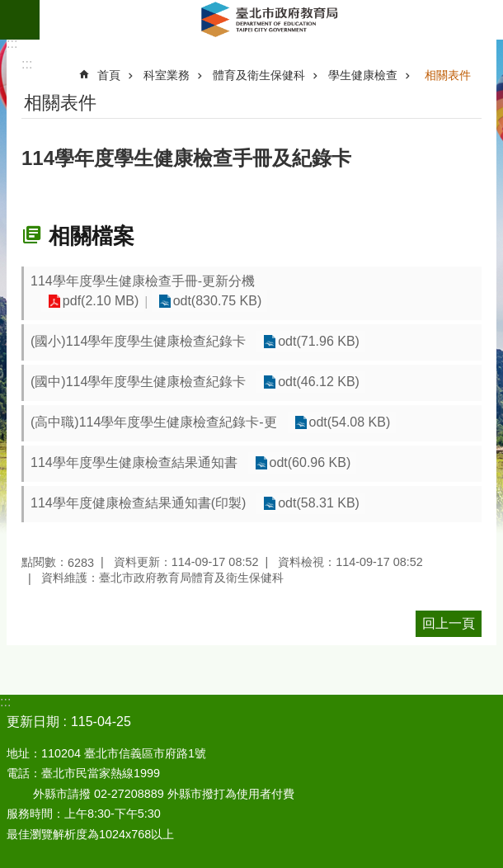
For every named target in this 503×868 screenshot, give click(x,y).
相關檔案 (92, 236)
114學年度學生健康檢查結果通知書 (134, 462)
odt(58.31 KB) (318, 504)
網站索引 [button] (20, 20)
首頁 (109, 75)
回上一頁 (449, 623)
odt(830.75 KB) (215, 302)
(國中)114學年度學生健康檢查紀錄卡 (138, 382)
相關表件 (448, 75)
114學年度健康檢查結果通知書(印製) (138, 503)
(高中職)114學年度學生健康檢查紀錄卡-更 (154, 422)
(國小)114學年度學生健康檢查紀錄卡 (138, 341)
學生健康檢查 (363, 75)
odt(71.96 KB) (318, 342)
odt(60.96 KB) (310, 463)
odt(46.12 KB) (318, 382)
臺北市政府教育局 (271, 20)
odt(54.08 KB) (349, 423)
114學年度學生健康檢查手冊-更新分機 (143, 281)
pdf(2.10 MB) (100, 302)
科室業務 (167, 75)
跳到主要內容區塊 (9, 9)
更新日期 (33, 722)
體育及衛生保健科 (259, 75)
